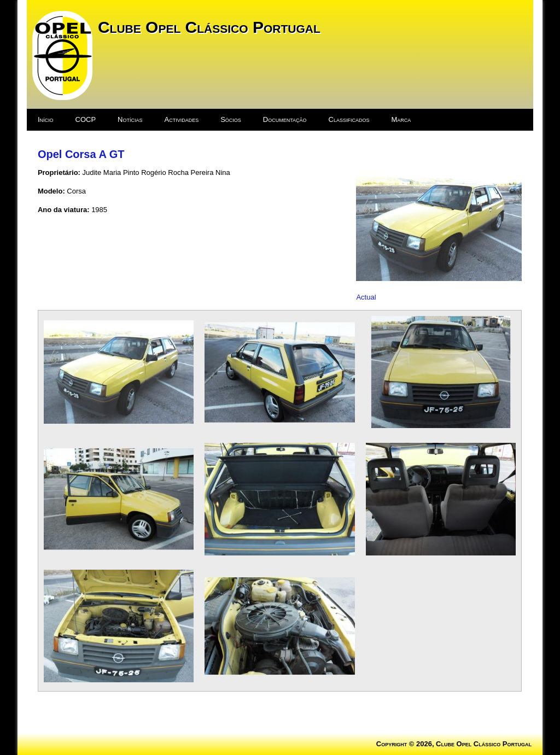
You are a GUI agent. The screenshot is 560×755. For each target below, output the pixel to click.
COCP (86, 119)
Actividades (181, 119)
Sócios (231, 119)
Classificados (349, 119)
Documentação (285, 119)
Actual (366, 297)
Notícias (130, 119)
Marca (401, 119)
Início (46, 119)
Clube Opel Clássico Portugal (209, 27)
